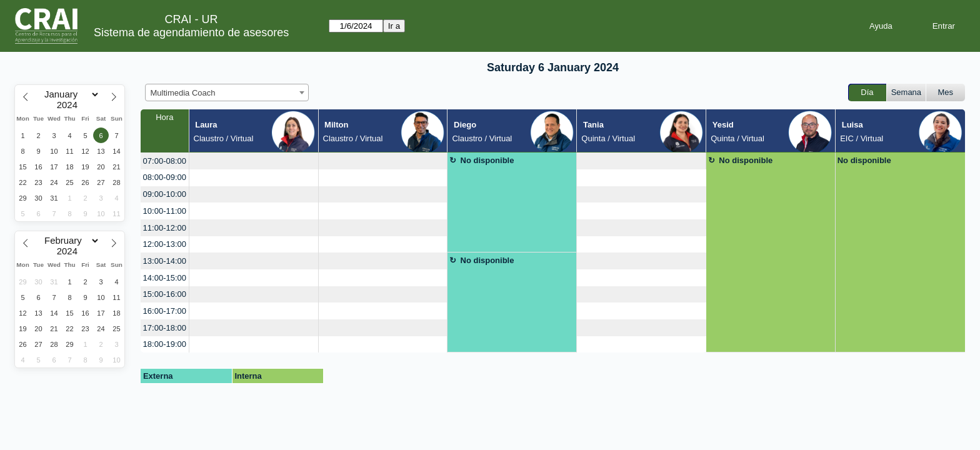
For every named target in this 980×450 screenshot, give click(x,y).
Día (867, 92)
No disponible (487, 160)
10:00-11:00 (165, 211)
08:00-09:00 (165, 177)
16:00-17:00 (165, 311)
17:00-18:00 (165, 328)
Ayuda (881, 26)
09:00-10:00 (165, 194)
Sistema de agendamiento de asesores (191, 32)
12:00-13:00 (165, 244)
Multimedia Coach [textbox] (183, 93)
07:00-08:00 (165, 161)
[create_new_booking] (254, 161)
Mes (946, 92)
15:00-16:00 (165, 294)
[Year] (70, 105)
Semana (906, 92)
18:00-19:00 (165, 344)
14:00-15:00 (165, 278)
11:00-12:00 (165, 228)
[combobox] (227, 92)
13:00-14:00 (165, 261)
